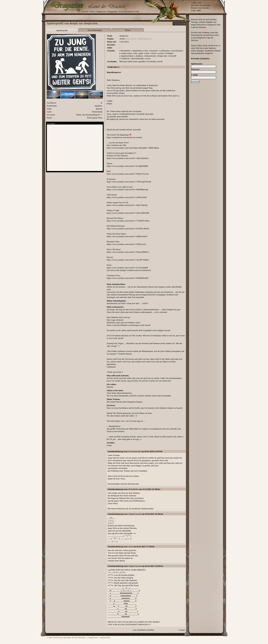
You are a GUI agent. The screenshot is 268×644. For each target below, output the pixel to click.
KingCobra (163, 56)
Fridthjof (170, 53)
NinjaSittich (138, 51)
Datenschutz (105, 637)
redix (147, 53)
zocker (161, 53)
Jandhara (139, 56)
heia (146, 51)
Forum (86, 12)
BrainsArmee (151, 56)
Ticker (128, 30)
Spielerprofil (62, 30)
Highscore (101, 12)
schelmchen (165, 51)
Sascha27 (154, 51)
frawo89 (173, 56)
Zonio (154, 53)
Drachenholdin (138, 58)
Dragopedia (113, 12)
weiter (182, 630)
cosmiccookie (126, 53)
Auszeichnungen (95, 30)
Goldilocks (125, 58)
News (93, 12)
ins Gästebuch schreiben (144, 630)
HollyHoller (126, 51)
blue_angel (138, 53)
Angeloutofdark (127, 56)
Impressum (93, 637)
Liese (148, 58)
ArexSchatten (178, 51)
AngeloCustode (135, 514)
